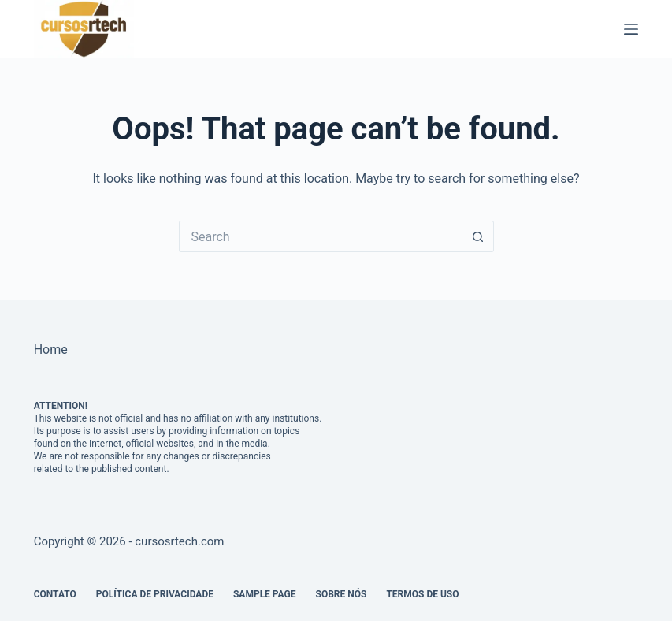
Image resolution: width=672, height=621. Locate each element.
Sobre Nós (342, 594)
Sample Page (265, 594)
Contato (55, 594)
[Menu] (631, 29)
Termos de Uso (422, 594)
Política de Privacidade (155, 594)
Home (51, 350)
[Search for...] (321, 236)
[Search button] (478, 236)
